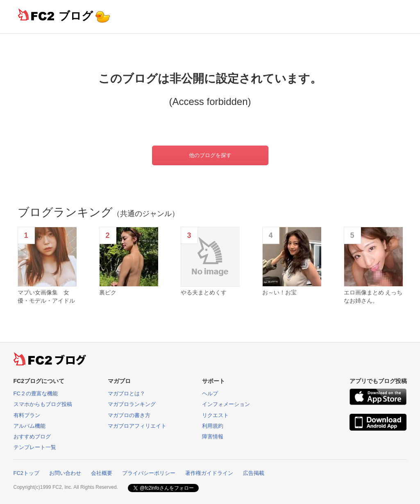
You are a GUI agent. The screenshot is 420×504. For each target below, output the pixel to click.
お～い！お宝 (279, 292)
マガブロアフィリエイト (137, 426)
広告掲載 (254, 473)
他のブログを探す (210, 155)
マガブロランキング (132, 404)
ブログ (76, 16)
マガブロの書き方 (129, 415)
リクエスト (215, 415)
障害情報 (213, 437)
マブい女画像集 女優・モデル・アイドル (46, 296)
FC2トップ (27, 473)
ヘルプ (210, 393)
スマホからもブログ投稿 (43, 404)
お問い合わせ (65, 473)
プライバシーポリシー (149, 473)
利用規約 (213, 426)
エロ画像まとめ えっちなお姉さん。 (373, 296)
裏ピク (108, 292)
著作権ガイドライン (209, 473)
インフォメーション (226, 404)
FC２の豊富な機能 (36, 393)
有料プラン (27, 415)
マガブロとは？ (126, 393)
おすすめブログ (32, 437)
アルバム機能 (30, 426)
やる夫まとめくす (204, 292)
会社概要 (102, 473)
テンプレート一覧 (35, 447)
